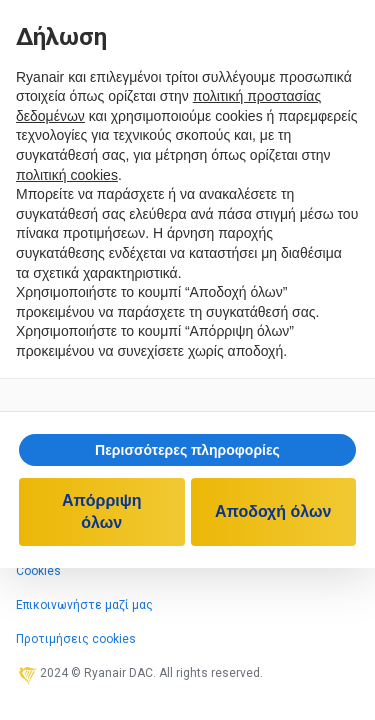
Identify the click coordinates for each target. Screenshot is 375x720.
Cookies (38, 571)
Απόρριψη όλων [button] (102, 511)
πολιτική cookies (67, 175)
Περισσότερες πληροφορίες (187, 450)
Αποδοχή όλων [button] (273, 511)
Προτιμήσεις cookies (76, 639)
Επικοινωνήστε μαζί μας (84, 605)
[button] (187, 450)
